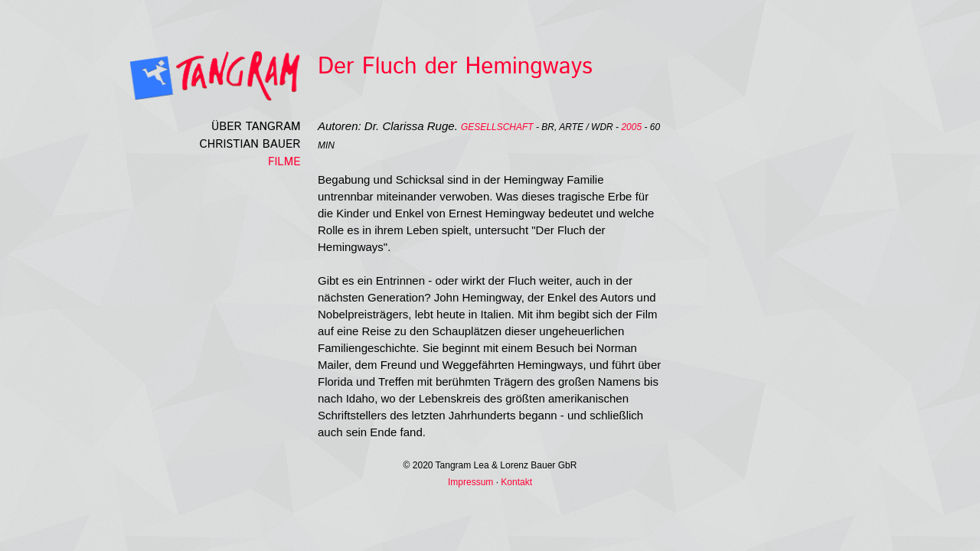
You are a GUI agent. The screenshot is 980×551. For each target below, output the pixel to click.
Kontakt (516, 482)
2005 (631, 127)
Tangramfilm (188, 76)
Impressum (470, 482)
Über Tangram (256, 127)
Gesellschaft (497, 127)
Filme (284, 162)
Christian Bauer (250, 144)
